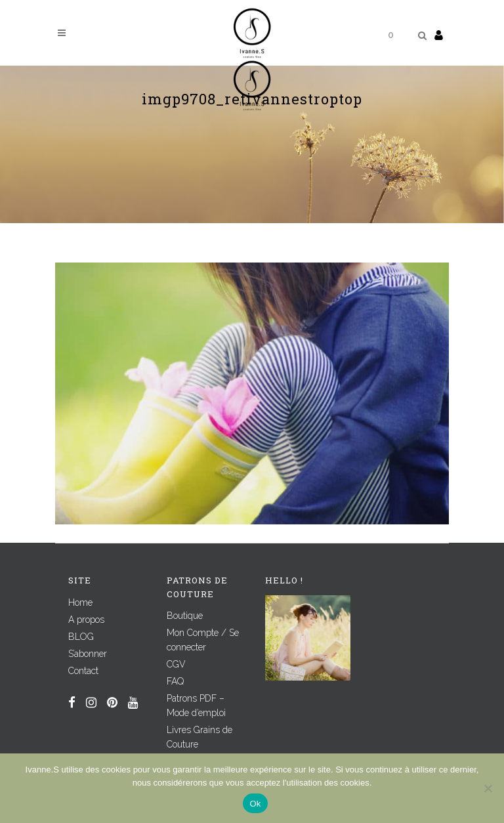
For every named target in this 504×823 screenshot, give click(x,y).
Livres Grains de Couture (199, 737)
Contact (83, 671)
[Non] (488, 788)
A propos (86, 620)
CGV (176, 664)
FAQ (175, 681)
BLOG (81, 637)
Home (80, 602)
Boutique (185, 616)
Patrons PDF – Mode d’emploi (196, 706)
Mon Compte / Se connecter (203, 640)
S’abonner (88, 654)
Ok (255, 804)
